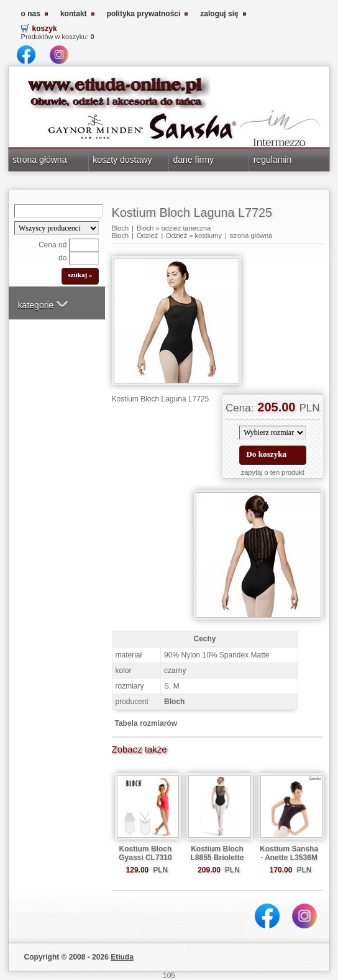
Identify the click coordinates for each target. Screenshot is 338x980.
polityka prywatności (144, 14)
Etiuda (122, 957)
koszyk (45, 29)
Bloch (121, 228)
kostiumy (208, 236)
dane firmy (193, 160)
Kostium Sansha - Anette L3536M (289, 853)
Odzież (147, 236)
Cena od (53, 245)
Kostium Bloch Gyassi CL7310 (145, 853)
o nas (31, 14)
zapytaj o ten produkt (273, 472)
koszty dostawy (122, 160)
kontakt (74, 14)
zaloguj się (219, 14)
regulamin (273, 160)
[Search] (58, 211)
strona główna (39, 160)
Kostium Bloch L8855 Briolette (217, 853)
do (62, 258)
